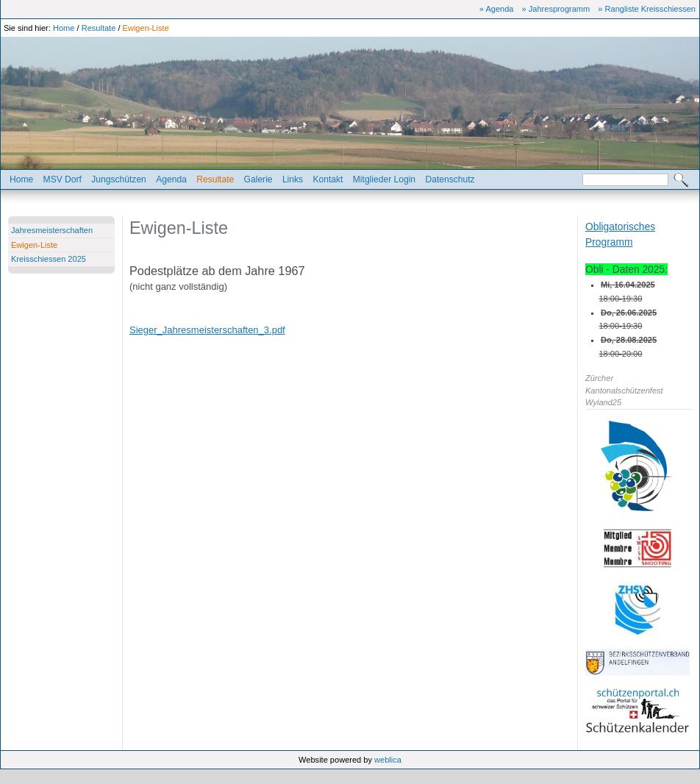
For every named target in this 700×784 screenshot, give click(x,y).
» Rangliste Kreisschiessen (647, 9)
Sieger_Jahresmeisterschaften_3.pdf (207, 330)
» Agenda (497, 9)
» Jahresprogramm (556, 9)
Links (293, 179)
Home (64, 28)
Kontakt (328, 179)
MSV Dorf (63, 179)
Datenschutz (450, 179)
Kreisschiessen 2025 (49, 259)
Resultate (99, 28)
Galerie (258, 179)
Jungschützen (119, 179)
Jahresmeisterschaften (52, 230)
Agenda (171, 179)
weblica (388, 760)
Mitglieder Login (384, 179)
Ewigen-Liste (146, 28)
